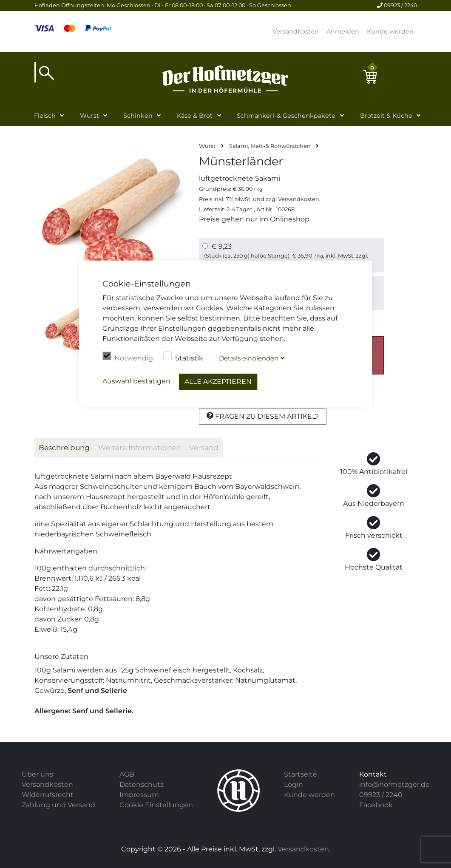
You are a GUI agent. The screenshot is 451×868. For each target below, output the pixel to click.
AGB (127, 774)
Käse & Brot (195, 116)
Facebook (376, 805)
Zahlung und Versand (58, 805)
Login (294, 784)
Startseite (301, 774)
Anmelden (343, 31)
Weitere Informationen (139, 448)
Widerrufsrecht (48, 795)
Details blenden (249, 358)
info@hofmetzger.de (394, 784)
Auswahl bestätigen (136, 381)
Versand (204, 448)
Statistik (183, 357)
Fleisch (45, 116)
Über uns (37, 774)
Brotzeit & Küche (386, 116)
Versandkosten (296, 31)
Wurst (89, 116)
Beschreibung (64, 448)
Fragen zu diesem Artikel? (263, 416)
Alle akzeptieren (218, 382)
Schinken (138, 116)
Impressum (139, 795)
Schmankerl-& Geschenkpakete (286, 116)
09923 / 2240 (397, 5)
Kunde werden (390, 31)
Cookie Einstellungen (156, 805)
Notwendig (128, 357)
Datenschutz (142, 784)
